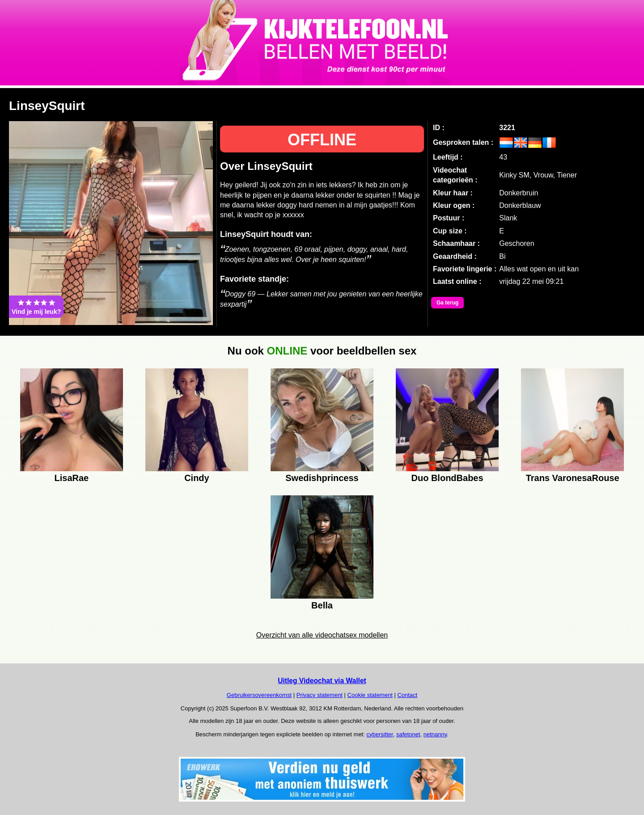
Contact (407, 695)
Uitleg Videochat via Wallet (322, 681)
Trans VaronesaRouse (573, 478)
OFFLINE (322, 140)
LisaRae (72, 478)
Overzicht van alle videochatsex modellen (322, 635)
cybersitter (379, 734)
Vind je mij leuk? (36, 307)
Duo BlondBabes (447, 478)
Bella (322, 605)
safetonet (408, 734)
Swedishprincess (322, 478)
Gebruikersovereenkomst (259, 695)
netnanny (435, 734)
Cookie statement (370, 695)
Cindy (197, 478)
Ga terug (447, 303)
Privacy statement (320, 695)
